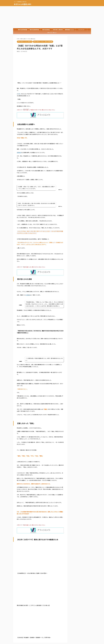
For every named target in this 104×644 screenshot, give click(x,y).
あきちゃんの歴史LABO (23, 4)
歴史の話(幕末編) (46, 30)
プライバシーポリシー (52, 33)
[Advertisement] (52, 17)
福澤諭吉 (19, 153)
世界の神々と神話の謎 (58, 30)
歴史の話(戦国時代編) (34, 30)
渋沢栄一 (19, 94)
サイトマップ (81, 30)
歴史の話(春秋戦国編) (23, 30)
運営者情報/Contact (70, 30)
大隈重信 (28, 295)
